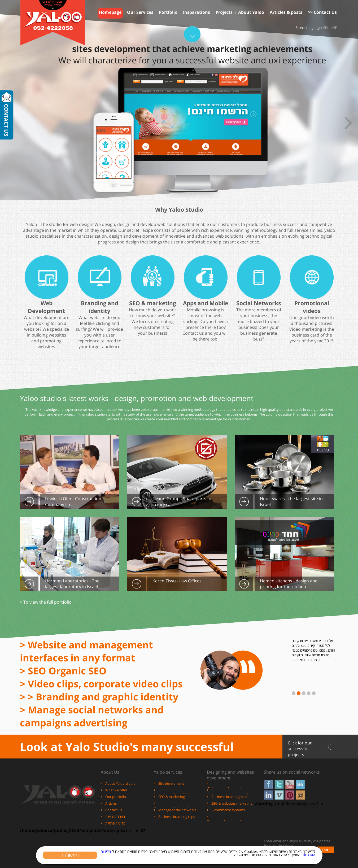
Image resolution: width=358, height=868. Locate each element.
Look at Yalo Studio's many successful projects (127, 749)
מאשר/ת (69, 855)
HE (335, 28)
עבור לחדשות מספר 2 (299, 693)
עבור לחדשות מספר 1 (294, 693)
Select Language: (309, 28)
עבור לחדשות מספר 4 (309, 693)
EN (326, 28)
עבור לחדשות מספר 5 (314, 693)
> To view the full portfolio (46, 602)
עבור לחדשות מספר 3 (304, 693)
